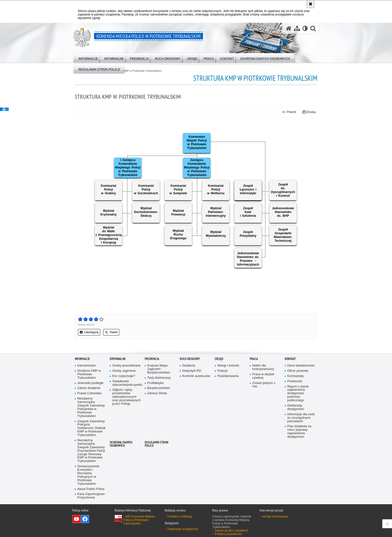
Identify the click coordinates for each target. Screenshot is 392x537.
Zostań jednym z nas (264, 385)
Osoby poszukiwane (126, 366)
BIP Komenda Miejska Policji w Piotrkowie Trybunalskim (139, 520)
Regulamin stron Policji (156, 444)
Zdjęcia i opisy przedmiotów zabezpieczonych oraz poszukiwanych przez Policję (126, 397)
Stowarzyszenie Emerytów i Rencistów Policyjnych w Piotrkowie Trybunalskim (88, 475)
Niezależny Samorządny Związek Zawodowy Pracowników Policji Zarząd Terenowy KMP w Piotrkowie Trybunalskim (91, 451)
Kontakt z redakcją (180, 516)
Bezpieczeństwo (159, 388)
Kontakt (290, 359)
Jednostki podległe (90, 383)
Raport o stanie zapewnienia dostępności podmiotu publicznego (298, 394)
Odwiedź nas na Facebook (85, 519)
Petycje (222, 371)
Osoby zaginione (124, 371)
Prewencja (152, 359)
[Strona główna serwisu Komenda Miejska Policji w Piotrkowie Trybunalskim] (289, 28)
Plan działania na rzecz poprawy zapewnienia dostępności (299, 432)
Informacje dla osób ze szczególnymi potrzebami (301, 418)
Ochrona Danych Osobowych (121, 444)
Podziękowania (228, 376)
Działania (189, 366)
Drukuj (309, 112)
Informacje (82, 359)
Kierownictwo (86, 366)
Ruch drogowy (190, 359)
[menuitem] (88, 58)
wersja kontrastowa (275, 516)
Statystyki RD (192, 371)
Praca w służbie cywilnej (263, 376)
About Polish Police (91, 489)
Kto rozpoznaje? (124, 376)
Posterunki (295, 381)
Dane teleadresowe (301, 366)
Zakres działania (89, 388)
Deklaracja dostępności (296, 407)
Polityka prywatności (228, 534)
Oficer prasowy (298, 371)
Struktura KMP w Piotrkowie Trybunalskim (136, 71)
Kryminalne (118, 359)
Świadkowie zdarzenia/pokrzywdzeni (127, 383)
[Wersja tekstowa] (305, 28)
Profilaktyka (155, 383)
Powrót (289, 112)
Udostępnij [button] (89, 332)
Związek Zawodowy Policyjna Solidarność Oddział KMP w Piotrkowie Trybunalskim (91, 428)
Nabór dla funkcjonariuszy (263, 367)
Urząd (219, 359)
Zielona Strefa (157, 393)
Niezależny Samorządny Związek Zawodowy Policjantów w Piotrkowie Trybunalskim (91, 407)
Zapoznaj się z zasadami (231, 530)
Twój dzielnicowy (159, 378)
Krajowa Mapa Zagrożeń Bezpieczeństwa (159, 369)
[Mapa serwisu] (297, 28)
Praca (254, 359)
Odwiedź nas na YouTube (76, 519)
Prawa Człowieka (89, 393)
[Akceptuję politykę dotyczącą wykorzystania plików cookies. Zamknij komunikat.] (310, 4)
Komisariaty (295, 376)
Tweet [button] (111, 332)
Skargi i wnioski (228, 366)
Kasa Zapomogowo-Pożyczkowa (91, 496)
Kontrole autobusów (196, 376)
